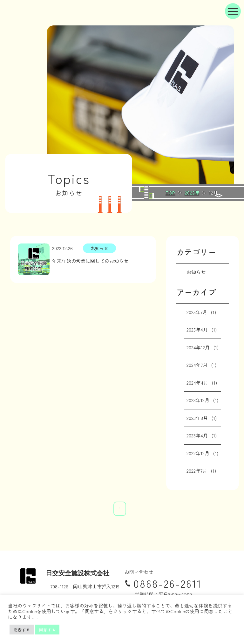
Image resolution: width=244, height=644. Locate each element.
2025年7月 (197, 312)
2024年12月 (198, 347)
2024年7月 (197, 365)
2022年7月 (197, 471)
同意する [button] (47, 630)
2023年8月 (197, 418)
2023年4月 (197, 435)
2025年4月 (197, 329)
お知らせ (196, 272)
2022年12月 (198, 453)
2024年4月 (197, 383)
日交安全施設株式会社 (78, 573)
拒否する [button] (22, 630)
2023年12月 (198, 400)
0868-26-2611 (163, 583)
